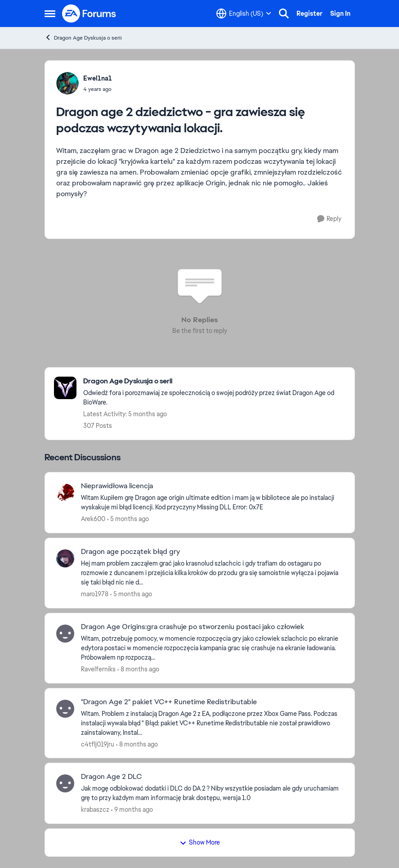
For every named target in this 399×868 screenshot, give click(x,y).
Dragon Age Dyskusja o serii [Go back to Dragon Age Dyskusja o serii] (83, 38)
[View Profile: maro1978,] (65, 558)
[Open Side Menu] (50, 13)
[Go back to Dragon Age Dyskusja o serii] (214, 381)
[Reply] (329, 219)
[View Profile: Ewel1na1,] (67, 83)
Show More (200, 842)
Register (309, 13)
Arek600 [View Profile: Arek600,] (93, 519)
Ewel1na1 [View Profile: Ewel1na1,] (98, 78)
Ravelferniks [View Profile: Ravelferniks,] (98, 669)
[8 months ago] (138, 669)
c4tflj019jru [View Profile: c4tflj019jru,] (98, 744)
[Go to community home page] (90, 13)
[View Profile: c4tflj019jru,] (65, 709)
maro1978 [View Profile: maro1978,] (95, 594)
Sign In (340, 13)
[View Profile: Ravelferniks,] (65, 634)
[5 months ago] (128, 519)
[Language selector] (244, 13)
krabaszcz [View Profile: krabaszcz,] (95, 810)
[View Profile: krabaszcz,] (65, 783)
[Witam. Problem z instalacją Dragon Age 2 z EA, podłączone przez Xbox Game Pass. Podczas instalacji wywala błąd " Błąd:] (212, 723)
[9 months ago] (132, 810)
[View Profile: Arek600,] (65, 493)
